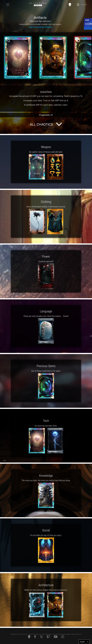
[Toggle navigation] (8, 5)
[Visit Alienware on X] (41, 637)
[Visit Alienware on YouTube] (56, 637)
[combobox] (84, 642)
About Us (39, 634)
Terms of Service (23, 634)
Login (84, 5)
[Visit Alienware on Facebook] (35, 637)
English (82, 642)
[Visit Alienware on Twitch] (48, 637)
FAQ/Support (14, 634)
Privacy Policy (32, 634)
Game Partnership (47, 634)
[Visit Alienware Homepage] (29, 637)
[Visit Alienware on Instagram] (63, 637)
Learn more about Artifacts (40, 27)
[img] (71, 5)
